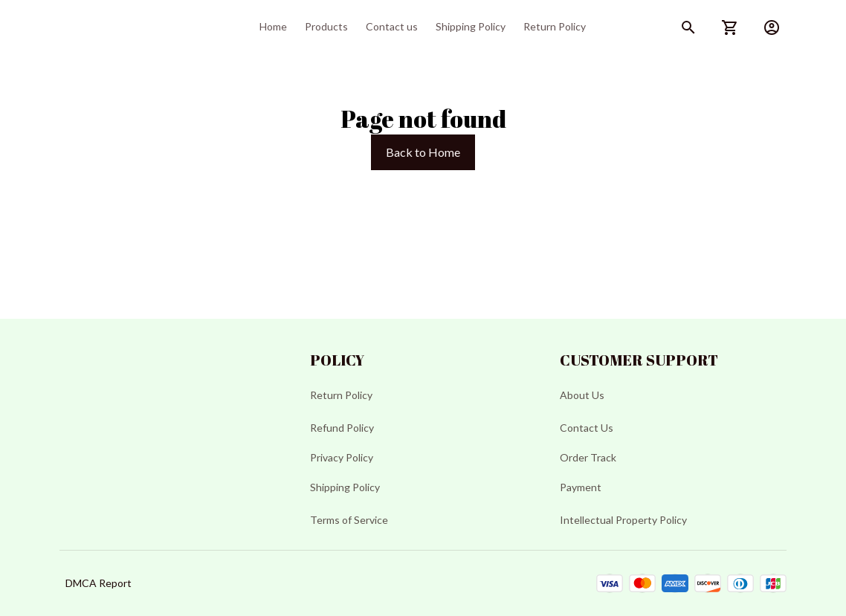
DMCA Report (99, 583)
